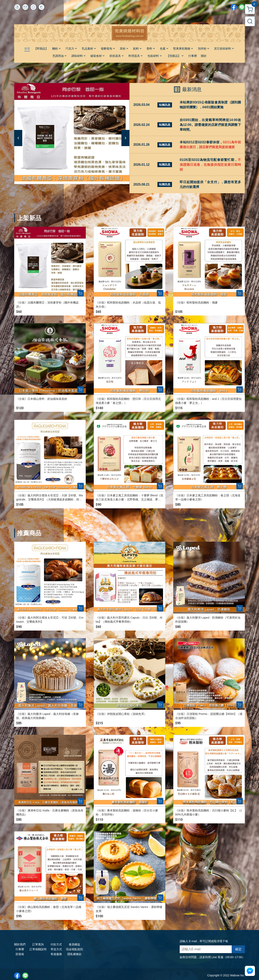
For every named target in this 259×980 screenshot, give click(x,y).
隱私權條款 (74, 954)
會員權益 (74, 944)
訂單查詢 (38, 944)
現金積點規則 (74, 949)
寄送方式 (56, 949)
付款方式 (56, 944)
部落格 (20, 954)
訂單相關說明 (38, 949)
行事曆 (20, 949)
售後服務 (56, 954)
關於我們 (20, 944)
